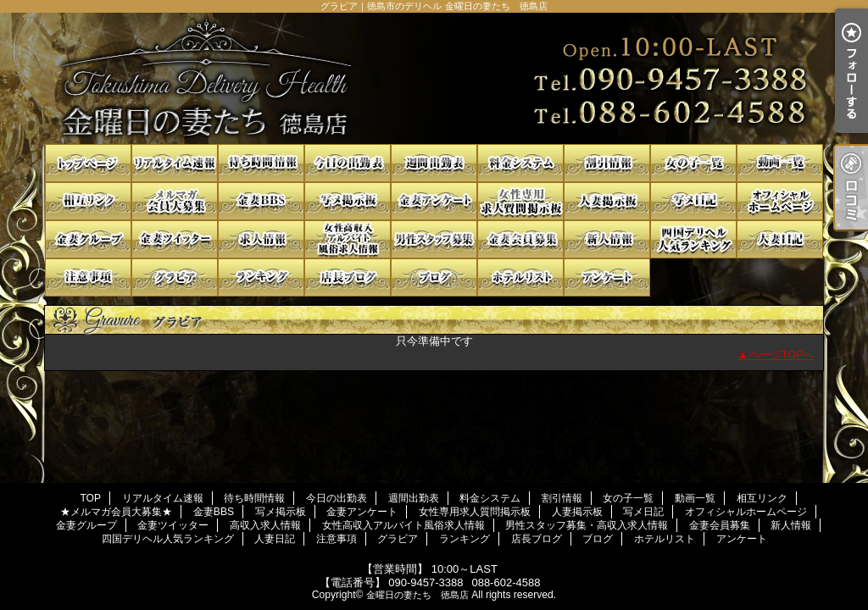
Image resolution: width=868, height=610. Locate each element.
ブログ (434, 277)
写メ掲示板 (348, 201)
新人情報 (607, 239)
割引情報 (607, 163)
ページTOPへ (782, 355)
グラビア (175, 277)
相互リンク (88, 201)
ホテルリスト (520, 277)
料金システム (520, 163)
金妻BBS (261, 201)
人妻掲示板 (607, 201)
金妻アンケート (434, 201)
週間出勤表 (434, 163)
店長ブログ (348, 277)
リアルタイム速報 (175, 163)
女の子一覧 (693, 163)
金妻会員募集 (520, 239)
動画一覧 (780, 163)
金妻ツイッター (175, 239)
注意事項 (88, 277)
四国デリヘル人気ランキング (693, 239)
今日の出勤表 (348, 163)
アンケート (607, 277)
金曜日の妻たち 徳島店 (417, 595)
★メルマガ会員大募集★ (175, 201)
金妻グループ (88, 239)
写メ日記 (693, 201)
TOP (88, 163)
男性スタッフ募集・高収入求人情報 (434, 239)
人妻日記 (780, 239)
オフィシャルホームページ (780, 201)
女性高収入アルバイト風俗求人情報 (348, 239)
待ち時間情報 (261, 163)
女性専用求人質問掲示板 (520, 201)
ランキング (261, 277)
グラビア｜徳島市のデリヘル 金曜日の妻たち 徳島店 (434, 78)
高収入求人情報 (261, 239)
